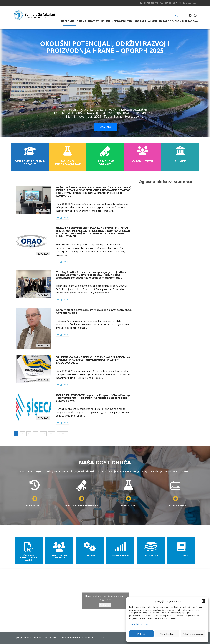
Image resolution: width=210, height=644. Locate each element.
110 (43, 434)
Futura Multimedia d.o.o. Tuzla (89, 638)
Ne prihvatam (167, 634)
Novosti (94, 21)
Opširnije (105, 127)
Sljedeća (62, 434)
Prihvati (141, 634)
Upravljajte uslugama (140, 624)
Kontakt (140, 21)
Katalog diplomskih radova (179, 21)
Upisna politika (122, 21)
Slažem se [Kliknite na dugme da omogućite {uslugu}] (105, 605)
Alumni (153, 21)
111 (52, 434)
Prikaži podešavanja (193, 634)
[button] (204, 601)
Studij (106, 21)
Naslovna (68, 21)
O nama (81, 21)
